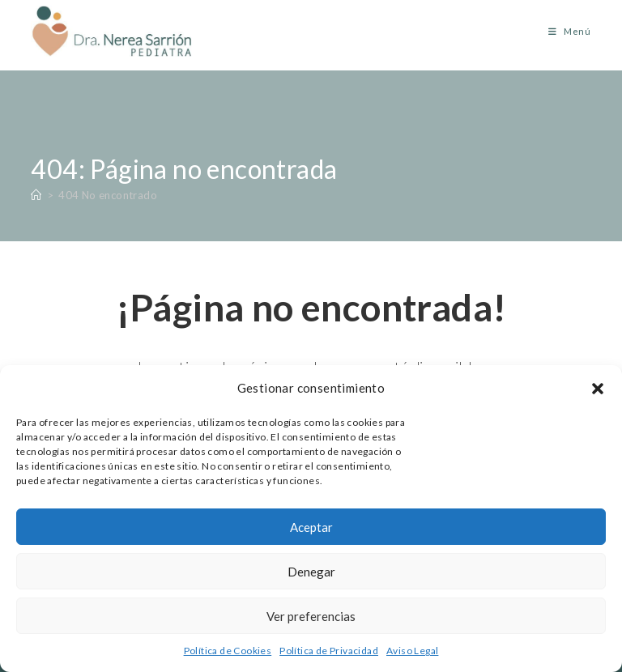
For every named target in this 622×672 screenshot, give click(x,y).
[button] (598, 389)
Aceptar (311, 527)
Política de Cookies (228, 651)
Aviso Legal (412, 651)
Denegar (311, 572)
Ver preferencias (311, 616)
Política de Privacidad (329, 651)
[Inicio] (36, 195)
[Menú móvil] (564, 31)
